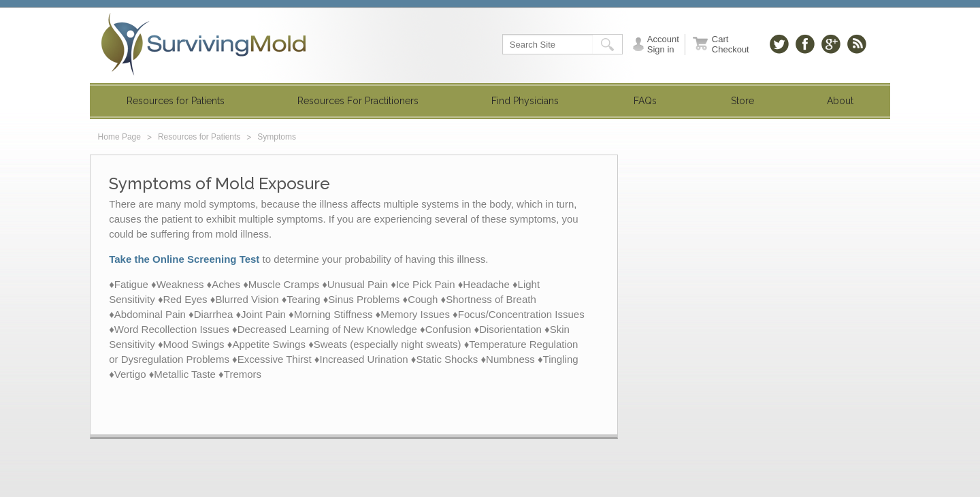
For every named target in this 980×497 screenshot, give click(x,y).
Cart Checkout (731, 44)
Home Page (119, 137)
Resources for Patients (199, 137)
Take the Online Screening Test (184, 259)
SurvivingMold (203, 44)
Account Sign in (663, 44)
